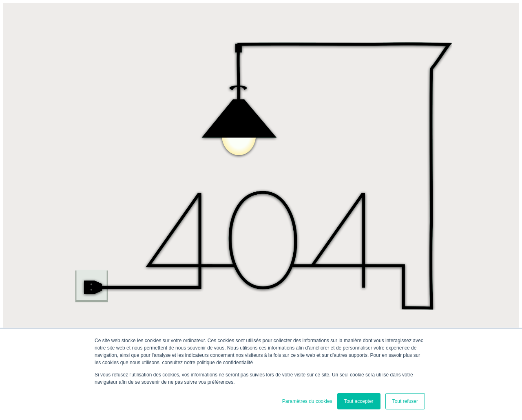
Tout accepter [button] (359, 401)
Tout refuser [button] (405, 401)
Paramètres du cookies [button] (307, 401)
